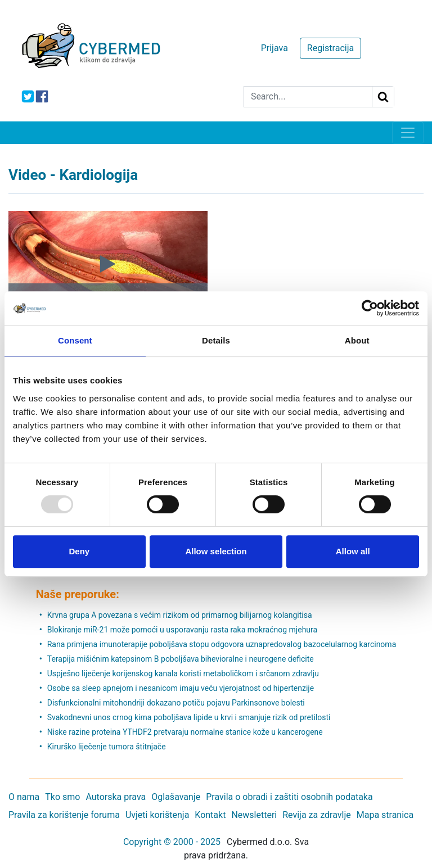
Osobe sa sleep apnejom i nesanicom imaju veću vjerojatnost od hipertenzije (181, 688)
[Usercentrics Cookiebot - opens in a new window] (370, 308)
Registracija (330, 48)
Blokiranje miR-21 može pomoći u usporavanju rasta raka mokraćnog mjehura (182, 630)
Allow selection (216, 551)
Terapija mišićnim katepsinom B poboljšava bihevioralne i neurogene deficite (181, 659)
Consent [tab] (75, 340)
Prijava (274, 48)
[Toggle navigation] (408, 133)
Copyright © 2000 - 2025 (172, 842)
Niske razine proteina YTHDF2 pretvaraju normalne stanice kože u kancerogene (185, 732)
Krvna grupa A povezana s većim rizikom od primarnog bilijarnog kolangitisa (180, 615)
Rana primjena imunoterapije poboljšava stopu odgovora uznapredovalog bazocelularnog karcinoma (222, 644)
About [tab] (357, 340)
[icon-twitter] (28, 96)
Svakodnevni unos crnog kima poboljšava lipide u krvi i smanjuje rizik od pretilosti (189, 717)
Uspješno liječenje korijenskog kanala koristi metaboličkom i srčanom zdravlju (183, 673)
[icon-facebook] (42, 96)
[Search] (308, 97)
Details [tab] (216, 340)
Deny (79, 551)
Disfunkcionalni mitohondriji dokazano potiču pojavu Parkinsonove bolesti (176, 703)
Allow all (353, 551)
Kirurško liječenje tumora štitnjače (107, 747)
